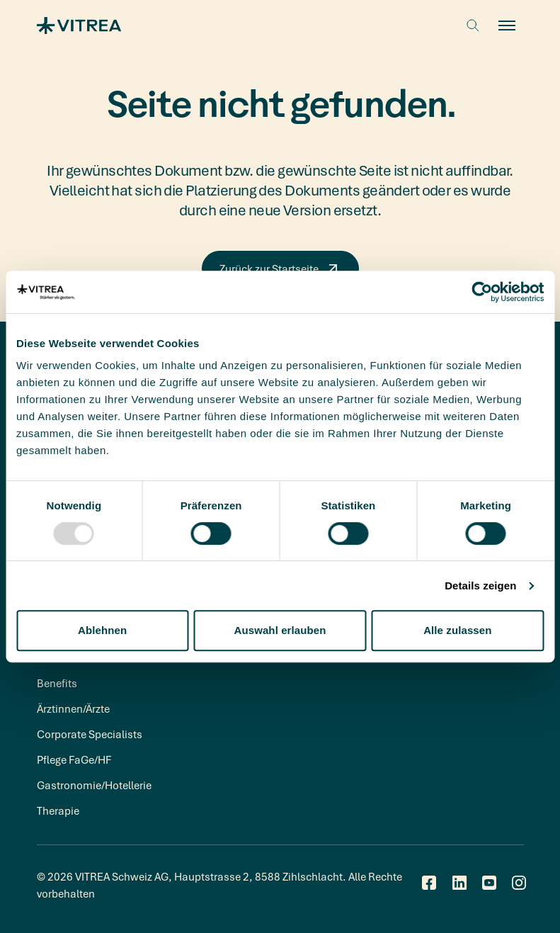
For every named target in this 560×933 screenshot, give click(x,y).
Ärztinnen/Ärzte (73, 708)
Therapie (58, 810)
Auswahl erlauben (280, 630)
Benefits (57, 683)
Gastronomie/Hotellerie (94, 785)
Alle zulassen (457, 630)
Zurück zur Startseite (280, 268)
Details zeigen (480, 586)
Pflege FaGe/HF (74, 759)
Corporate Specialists (90, 734)
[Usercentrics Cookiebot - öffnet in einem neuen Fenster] (482, 292)
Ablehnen (102, 630)
